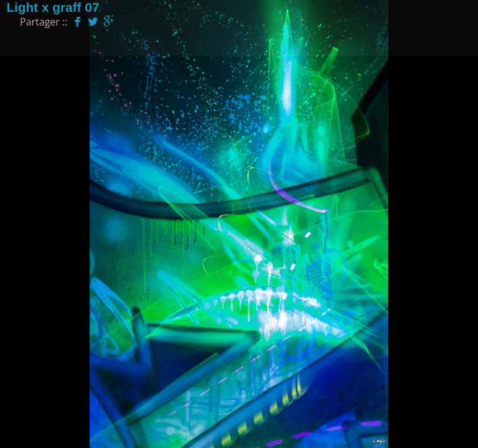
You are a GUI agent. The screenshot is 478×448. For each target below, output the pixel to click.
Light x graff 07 (53, 7)
